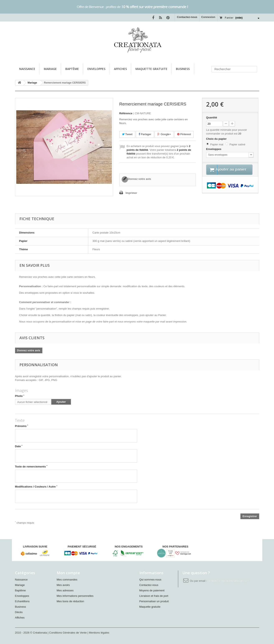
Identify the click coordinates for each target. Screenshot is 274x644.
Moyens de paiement (152, 590)
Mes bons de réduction (71, 601)
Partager (145, 134)
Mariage (50, 69)
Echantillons (22, 601)
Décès (19, 612)
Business (183, 69)
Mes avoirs (63, 585)
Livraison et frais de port (154, 596)
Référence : (127, 113)
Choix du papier (217, 139)
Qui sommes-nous (150, 580)
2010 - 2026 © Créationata (31, 633)
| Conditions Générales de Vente (68, 633)
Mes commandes (67, 580)
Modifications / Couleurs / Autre (36, 486)
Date (19, 446)
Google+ (164, 134)
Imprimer (131, 193)
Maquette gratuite (151, 69)
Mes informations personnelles (75, 596)
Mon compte (68, 573)
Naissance (27, 69)
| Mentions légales (98, 633)
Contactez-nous (187, 17)
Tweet (127, 134)
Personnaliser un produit (154, 601)
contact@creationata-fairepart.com (229, 581)
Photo (20, 396)
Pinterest (184, 134)
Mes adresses (65, 590)
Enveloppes (96, 69)
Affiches (120, 69)
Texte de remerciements (31, 466)
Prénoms (22, 426)
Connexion (208, 17)
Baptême (72, 69)
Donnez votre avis (140, 179)
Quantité (212, 117)
